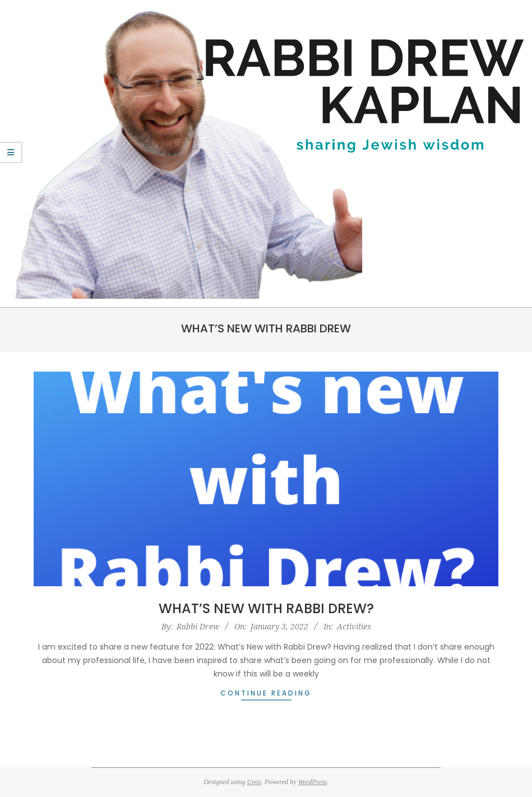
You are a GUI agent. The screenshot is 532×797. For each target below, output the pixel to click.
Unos (254, 782)
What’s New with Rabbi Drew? (266, 608)
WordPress (312, 782)
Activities (354, 626)
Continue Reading (266, 693)
